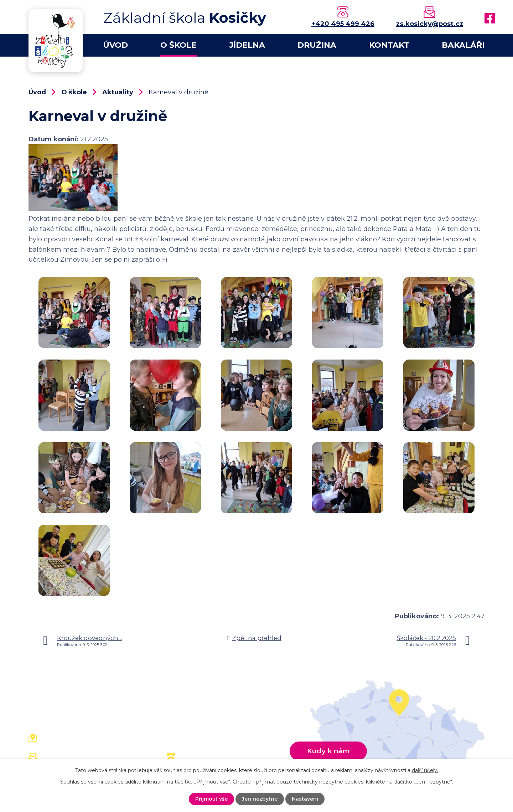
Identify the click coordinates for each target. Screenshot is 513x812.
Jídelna (247, 45)
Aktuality (118, 92)
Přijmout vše (211, 799)
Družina (317, 45)
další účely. (425, 770)
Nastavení (305, 799)
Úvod (115, 45)
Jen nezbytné (260, 799)
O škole (178, 45)
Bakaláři (463, 45)
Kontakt (389, 45)
